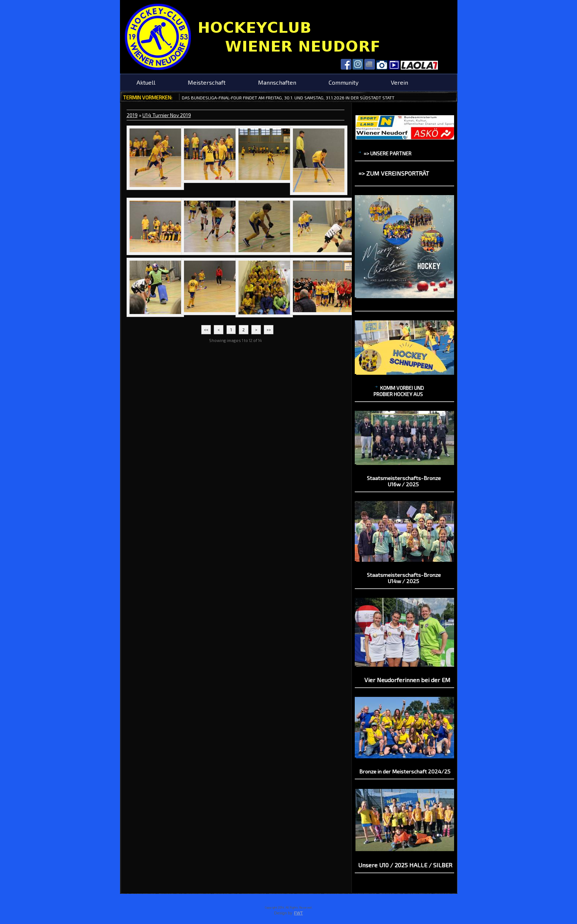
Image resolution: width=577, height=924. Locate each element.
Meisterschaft (207, 82)
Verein (399, 82)
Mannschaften (277, 82)
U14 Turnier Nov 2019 (167, 115)
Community (344, 82)
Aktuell (146, 82)
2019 (132, 115)
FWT (298, 913)
